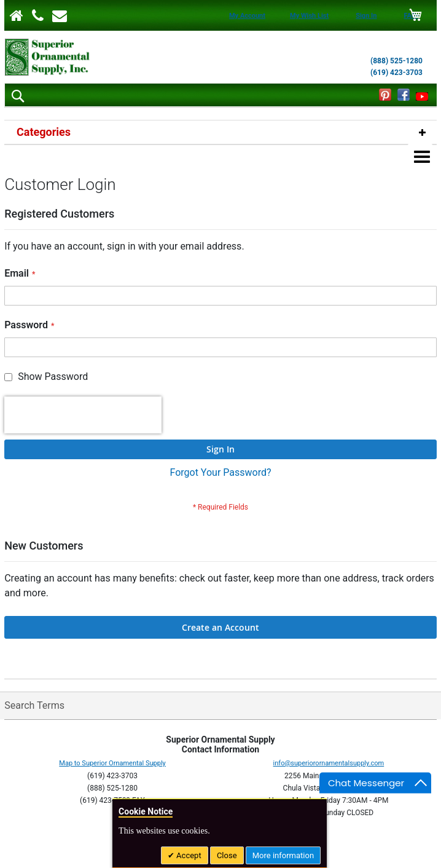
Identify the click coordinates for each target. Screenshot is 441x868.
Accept (188, 855)
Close (227, 855)
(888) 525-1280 (396, 61)
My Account (247, 16)
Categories (44, 132)
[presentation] (83, 415)
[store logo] (47, 57)
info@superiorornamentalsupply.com (329, 763)
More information (283, 855)
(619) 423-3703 (396, 73)
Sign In (366, 16)
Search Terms (34, 705)
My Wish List (309, 16)
